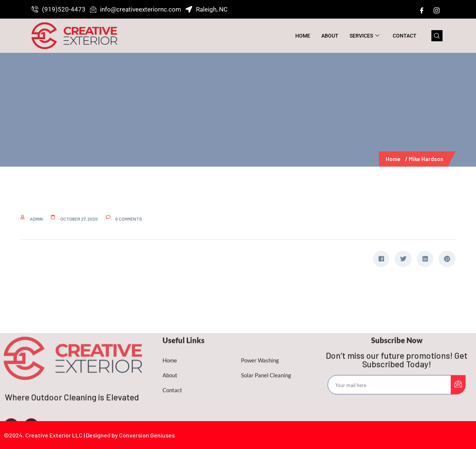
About (330, 36)
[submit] (458, 415)
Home (303, 36)
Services (364, 36)
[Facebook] (422, 10)
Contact (405, 36)
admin (36, 219)
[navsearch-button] (437, 36)
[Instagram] (437, 10)
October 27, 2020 (79, 219)
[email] (390, 415)
